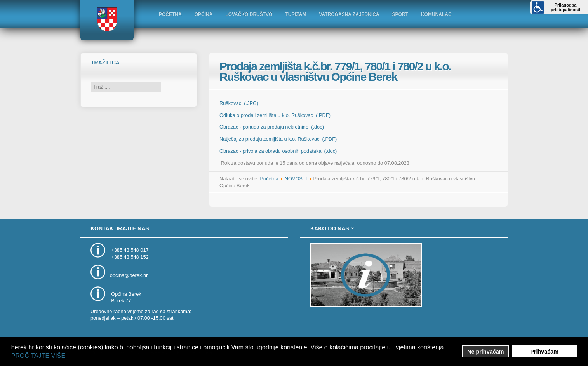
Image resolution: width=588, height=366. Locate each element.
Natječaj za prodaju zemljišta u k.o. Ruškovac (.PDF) (278, 139)
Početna (269, 179)
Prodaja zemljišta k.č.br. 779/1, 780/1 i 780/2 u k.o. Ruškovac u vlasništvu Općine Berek (335, 71)
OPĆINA (204, 14)
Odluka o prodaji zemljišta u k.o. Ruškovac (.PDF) (275, 115)
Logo (107, 19)
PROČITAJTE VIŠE (38, 356)
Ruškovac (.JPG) (239, 103)
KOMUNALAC (436, 14)
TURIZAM (296, 14)
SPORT (400, 14)
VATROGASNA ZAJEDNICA (349, 14)
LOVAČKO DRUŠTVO (249, 14)
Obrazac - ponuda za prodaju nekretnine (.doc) (272, 127)
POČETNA (170, 14)
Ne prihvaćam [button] (485, 352)
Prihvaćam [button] (544, 352)
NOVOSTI (296, 179)
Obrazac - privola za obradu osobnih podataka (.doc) (278, 151)
